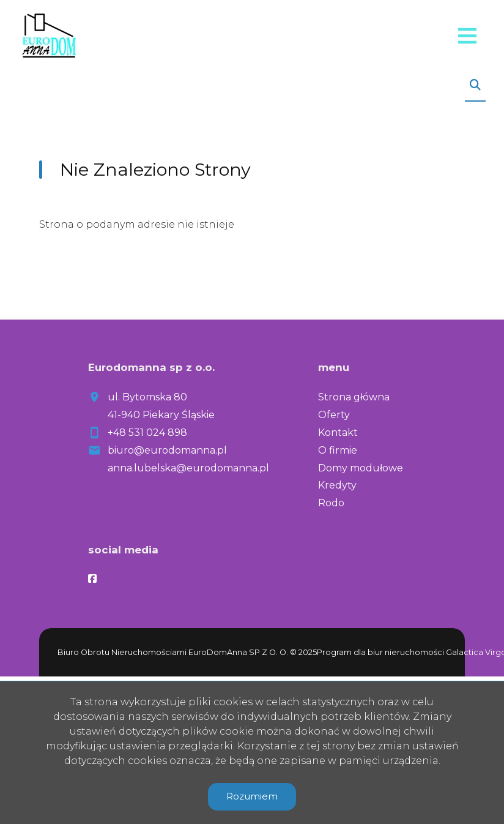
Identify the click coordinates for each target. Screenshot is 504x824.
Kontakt (338, 433)
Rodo (331, 503)
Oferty (334, 415)
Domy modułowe (361, 468)
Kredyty (337, 485)
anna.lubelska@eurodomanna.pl (188, 468)
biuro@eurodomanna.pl (167, 450)
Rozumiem (252, 796)
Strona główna (354, 397)
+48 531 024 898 (147, 433)
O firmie (338, 450)
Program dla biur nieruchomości (381, 652)
